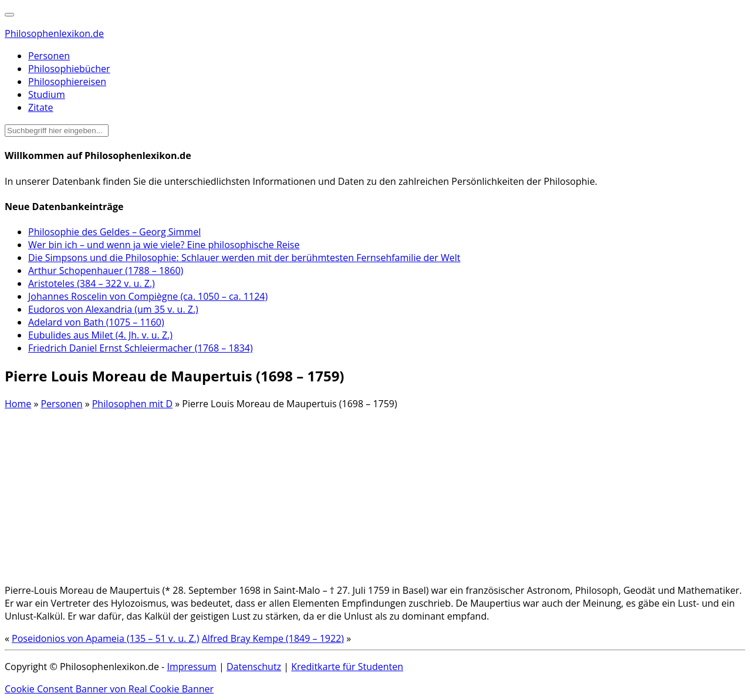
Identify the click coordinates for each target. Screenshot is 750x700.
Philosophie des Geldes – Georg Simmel (114, 232)
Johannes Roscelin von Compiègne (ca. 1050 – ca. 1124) (148, 296)
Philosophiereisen (67, 82)
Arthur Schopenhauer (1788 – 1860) (106, 270)
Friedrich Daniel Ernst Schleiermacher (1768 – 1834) (141, 348)
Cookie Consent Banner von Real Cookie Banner (109, 689)
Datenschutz (254, 667)
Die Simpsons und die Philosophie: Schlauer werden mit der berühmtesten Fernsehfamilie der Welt (244, 258)
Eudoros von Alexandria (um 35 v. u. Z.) (113, 309)
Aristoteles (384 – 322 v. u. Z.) (92, 283)
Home (18, 404)
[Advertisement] (357, 492)
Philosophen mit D (132, 404)
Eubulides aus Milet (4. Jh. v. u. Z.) (100, 335)
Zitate (40, 107)
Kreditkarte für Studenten (347, 667)
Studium (47, 94)
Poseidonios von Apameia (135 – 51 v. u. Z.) (105, 638)
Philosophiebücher (69, 69)
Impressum (191, 667)
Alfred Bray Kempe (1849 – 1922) (273, 638)
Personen (49, 56)
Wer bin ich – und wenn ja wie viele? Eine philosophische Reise (164, 245)
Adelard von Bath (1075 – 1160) (96, 322)
